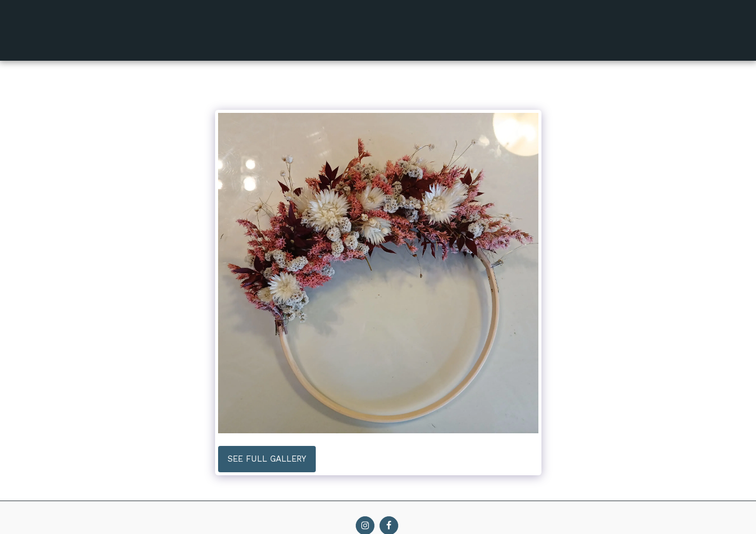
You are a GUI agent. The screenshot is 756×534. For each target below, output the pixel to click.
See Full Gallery (267, 459)
